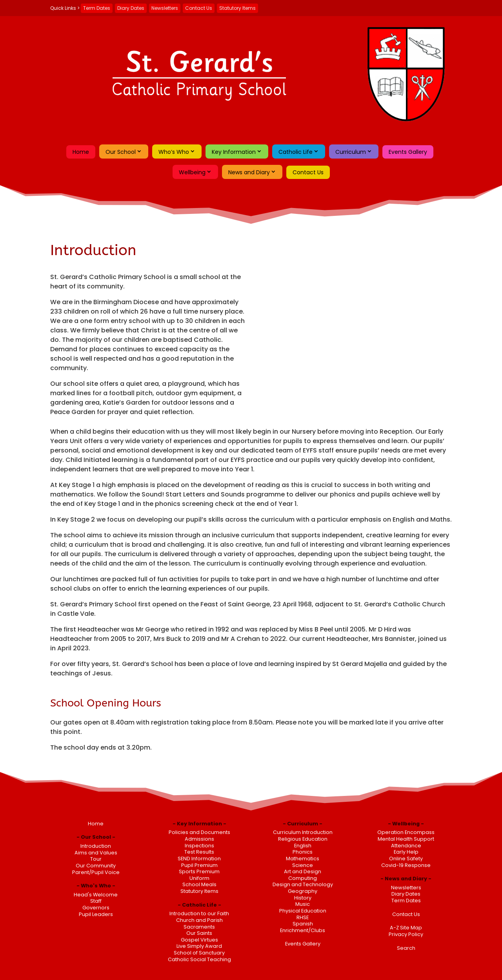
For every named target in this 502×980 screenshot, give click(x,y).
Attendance (406, 846)
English (303, 846)
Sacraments (199, 927)
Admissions (199, 839)
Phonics (303, 852)
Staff (96, 901)
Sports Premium (199, 871)
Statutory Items (237, 8)
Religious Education (303, 839)
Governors (96, 908)
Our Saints (199, 933)
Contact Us (199, 8)
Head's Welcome (96, 895)
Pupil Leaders (96, 914)
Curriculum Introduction (303, 832)
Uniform (199, 878)
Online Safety (406, 859)
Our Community (96, 866)
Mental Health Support (406, 839)
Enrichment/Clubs (303, 930)
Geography (303, 891)
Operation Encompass (406, 832)
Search (406, 948)
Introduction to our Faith (199, 913)
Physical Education (303, 911)
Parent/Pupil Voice (96, 872)
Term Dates (97, 8)
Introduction (96, 846)
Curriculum (351, 152)
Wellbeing (192, 172)
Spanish (303, 924)
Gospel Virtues (199, 940)
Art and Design (303, 871)
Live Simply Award (199, 946)
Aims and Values (96, 853)
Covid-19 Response (406, 865)
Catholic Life (296, 152)
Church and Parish (199, 920)
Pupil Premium (199, 865)
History (303, 898)
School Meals (199, 884)
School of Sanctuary (199, 953)
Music (303, 904)
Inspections (199, 846)
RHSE (303, 917)
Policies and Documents (199, 832)
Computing (303, 878)
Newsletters (165, 8)
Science (303, 865)
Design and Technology (303, 884)
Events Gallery (408, 152)
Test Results (199, 852)
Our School (121, 152)
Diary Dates (131, 8)
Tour (96, 859)
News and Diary (249, 172)
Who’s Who (174, 152)
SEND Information (199, 859)
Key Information (234, 152)
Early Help (406, 852)
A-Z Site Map (406, 928)
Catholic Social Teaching (199, 959)
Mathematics (303, 859)
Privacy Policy (406, 934)
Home (81, 152)
